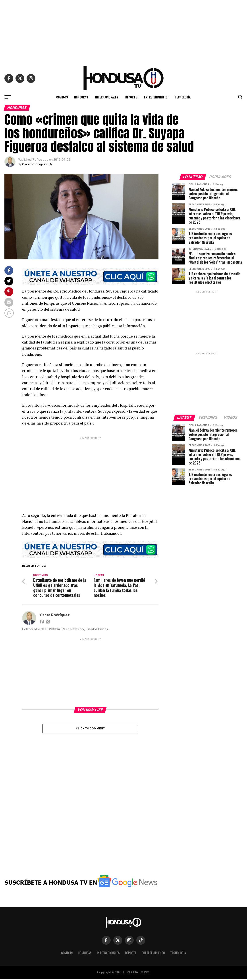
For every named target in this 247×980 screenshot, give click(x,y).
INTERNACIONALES (107, 97)
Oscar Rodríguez (35, 164)
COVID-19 (62, 97)
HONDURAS (81, 97)
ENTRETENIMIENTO (156, 97)
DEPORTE (131, 97)
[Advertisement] (123, 31)
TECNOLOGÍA (183, 97)
